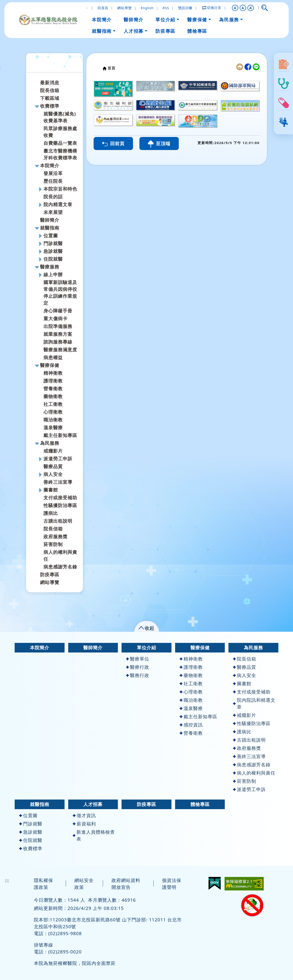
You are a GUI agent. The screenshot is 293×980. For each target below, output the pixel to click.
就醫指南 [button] (102, 31)
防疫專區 (50, 575)
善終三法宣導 (58, 482)
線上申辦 (53, 274)
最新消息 (50, 83)
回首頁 (103, 8)
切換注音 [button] (212, 8)
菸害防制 (53, 544)
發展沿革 (53, 173)
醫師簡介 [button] (133, 20)
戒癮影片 (53, 451)
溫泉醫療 (53, 427)
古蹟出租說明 (58, 521)
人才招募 (93, 804)
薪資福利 (84, 824)
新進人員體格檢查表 (94, 835)
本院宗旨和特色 (60, 189)
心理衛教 (53, 412)
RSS (166, 8)
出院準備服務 (58, 326)
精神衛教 (53, 373)
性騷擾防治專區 (60, 505)
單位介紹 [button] (165, 20)
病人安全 (53, 474)
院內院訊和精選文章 (254, 703)
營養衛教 (53, 389)
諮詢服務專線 (58, 342)
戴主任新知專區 (60, 435)
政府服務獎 (56, 536)
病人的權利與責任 (254, 773)
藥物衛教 (53, 396)
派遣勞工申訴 (58, 459)
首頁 (111, 68)
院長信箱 (50, 90)
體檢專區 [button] (197, 31)
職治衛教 (53, 420)
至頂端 (159, 144)
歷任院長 (53, 181)
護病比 (51, 513)
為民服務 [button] (229, 20)
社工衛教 (53, 404)
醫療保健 (50, 365)
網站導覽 (124, 8)
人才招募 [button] (133, 31)
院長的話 (53, 197)
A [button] (243, 8)
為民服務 (50, 443)
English (147, 8)
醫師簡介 (50, 220)
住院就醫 (53, 259)
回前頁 (113, 143)
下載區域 (50, 98)
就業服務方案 (58, 334)
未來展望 (53, 212)
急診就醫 (53, 251)
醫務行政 (138, 675)
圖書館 (51, 490)
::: (25, 56)
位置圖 (51, 236)
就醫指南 (50, 228)
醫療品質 (53, 466)
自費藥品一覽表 (60, 143)
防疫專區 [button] (165, 31)
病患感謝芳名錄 (60, 567)
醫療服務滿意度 (60, 350)
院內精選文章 (58, 204)
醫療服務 (50, 267)
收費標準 (50, 106)
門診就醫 (53, 243)
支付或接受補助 (60, 498)
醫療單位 (138, 659)
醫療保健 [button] (197, 20)
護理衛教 (53, 381)
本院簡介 (50, 165)
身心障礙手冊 (58, 311)
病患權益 (53, 357)
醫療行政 (138, 667)
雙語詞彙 (185, 8)
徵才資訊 (84, 815)
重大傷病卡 (56, 318)
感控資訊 (191, 725)
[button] (235, 8)
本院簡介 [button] (102, 20)
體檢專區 (200, 804)
